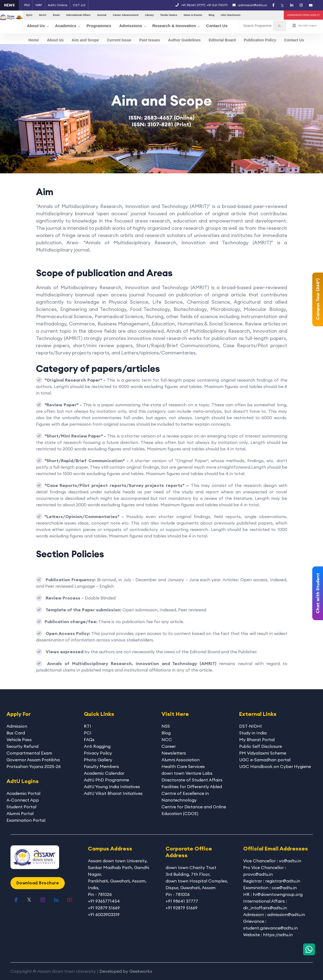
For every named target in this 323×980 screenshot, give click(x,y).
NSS (166, 726)
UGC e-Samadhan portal (265, 760)
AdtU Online (58, 5)
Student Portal (21, 807)
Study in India (253, 733)
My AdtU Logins (305, 26)
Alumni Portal (20, 813)
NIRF (39, 5)
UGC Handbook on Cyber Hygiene (275, 766)
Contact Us (294, 40)
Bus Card (16, 733)
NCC (167, 740)
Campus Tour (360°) (318, 299)
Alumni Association (181, 760)
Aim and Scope (85, 40)
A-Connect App (23, 800)
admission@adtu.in (250, 5)
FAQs (89, 740)
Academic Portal (23, 793)
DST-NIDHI (251, 726)
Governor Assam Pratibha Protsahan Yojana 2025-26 (34, 763)
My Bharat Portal (257, 740)
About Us (55, 40)
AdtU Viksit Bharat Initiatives (113, 793)
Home (34, 40)
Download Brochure (38, 883)
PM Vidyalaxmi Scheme (263, 753)
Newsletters (174, 753)
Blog (166, 733)
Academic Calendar (104, 773)
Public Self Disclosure (261, 746)
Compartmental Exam (29, 753)
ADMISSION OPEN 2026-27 (303, 15)
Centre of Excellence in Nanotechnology (185, 797)
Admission (17, 726)
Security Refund (22, 746)
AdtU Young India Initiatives (112, 787)
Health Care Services (183, 766)
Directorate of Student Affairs (192, 780)
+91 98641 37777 (193, 5)
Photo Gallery (98, 760)
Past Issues (150, 40)
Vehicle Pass (19, 740)
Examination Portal (26, 820)
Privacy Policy (98, 753)
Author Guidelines (184, 40)
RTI (87, 726)
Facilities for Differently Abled (192, 787)
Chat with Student (318, 593)
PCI (88, 733)
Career (169, 746)
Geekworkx (141, 971)
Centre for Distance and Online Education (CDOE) (194, 810)
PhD (27, 5)
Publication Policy (260, 40)
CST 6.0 (79, 5)
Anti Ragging (97, 746)
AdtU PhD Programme (106, 780)
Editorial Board (222, 40)
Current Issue (119, 40)
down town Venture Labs (187, 773)
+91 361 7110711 (217, 5)
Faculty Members (101, 766)
